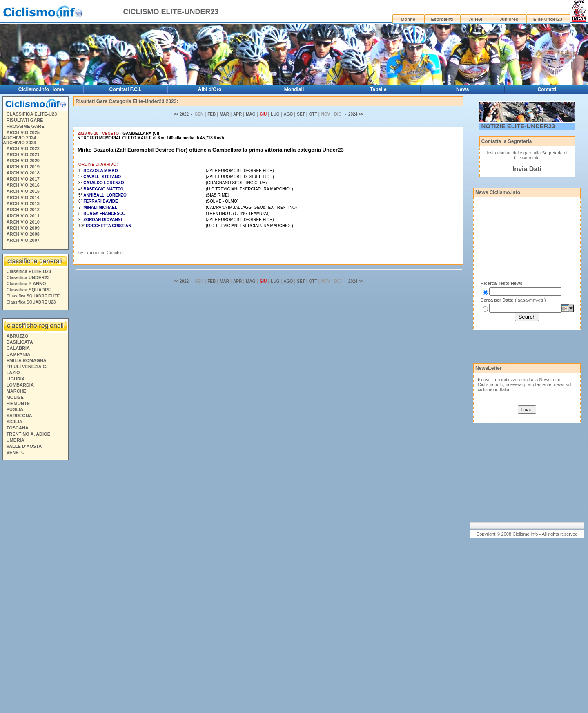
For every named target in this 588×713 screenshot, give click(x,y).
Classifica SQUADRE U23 (31, 302)
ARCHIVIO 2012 (23, 210)
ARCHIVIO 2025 (23, 132)
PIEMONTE (18, 403)
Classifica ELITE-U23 (29, 271)
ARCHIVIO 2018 (23, 173)
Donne (408, 19)
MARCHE (16, 391)
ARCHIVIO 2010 (23, 222)
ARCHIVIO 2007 (23, 240)
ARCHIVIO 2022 (23, 148)
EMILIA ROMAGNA (27, 360)
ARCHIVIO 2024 (19, 138)
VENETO (16, 452)
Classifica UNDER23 (28, 277)
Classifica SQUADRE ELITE (33, 296)
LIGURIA (16, 379)
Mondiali (294, 89)
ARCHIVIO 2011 (23, 216)
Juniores (509, 19)
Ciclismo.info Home (41, 89)
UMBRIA (16, 440)
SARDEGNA (19, 416)
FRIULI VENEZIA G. (27, 367)
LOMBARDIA (20, 385)
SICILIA (14, 422)
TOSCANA (18, 428)
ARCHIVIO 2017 (23, 179)
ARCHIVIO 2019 (23, 167)
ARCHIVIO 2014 (23, 197)
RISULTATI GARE (25, 120)
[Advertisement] (35, 588)
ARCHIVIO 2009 (23, 228)
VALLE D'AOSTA (24, 446)
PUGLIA (15, 409)
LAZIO (13, 373)
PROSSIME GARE (26, 126)
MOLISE (15, 397)
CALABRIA (18, 348)
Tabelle (378, 89)
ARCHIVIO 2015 (23, 191)
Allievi (476, 19)
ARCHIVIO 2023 (19, 143)
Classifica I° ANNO (26, 284)
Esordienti (442, 19)
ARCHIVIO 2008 (23, 234)
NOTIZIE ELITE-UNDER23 (518, 126)
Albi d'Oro (210, 89)
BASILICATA (20, 342)
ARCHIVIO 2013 (23, 203)
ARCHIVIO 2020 (23, 161)
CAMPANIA (18, 354)
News (462, 89)
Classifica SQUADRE (29, 290)
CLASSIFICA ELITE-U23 (32, 114)
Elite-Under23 (548, 19)
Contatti (547, 89)
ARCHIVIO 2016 (23, 185)
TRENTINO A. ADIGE (28, 434)
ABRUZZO (18, 336)
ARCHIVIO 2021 (23, 154)
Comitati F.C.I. (126, 89)
